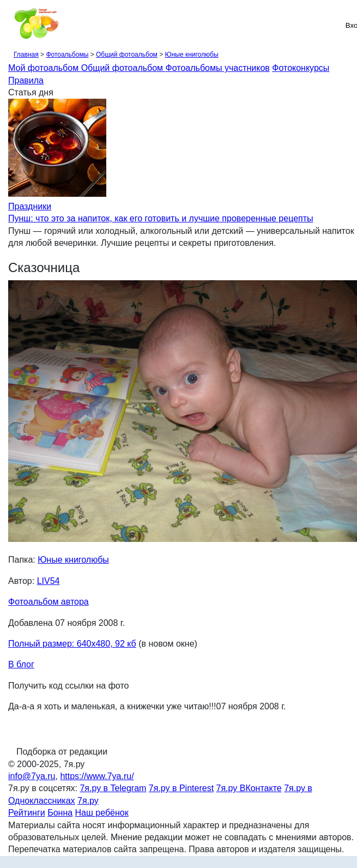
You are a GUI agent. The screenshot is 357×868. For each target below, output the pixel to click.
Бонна (60, 813)
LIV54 (49, 581)
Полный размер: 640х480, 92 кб (72, 644)
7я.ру (88, 801)
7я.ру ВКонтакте (249, 788)
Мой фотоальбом (45, 68)
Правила (26, 80)
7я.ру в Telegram (113, 788)
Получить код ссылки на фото (68, 686)
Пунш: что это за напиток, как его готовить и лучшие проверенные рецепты (161, 218)
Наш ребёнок (102, 813)
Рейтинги (27, 813)
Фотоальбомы (67, 55)
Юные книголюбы (192, 55)
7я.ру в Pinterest (181, 788)
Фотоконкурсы (301, 68)
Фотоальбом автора (49, 602)
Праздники (30, 206)
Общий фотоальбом (127, 55)
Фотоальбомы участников (218, 68)
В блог (21, 664)
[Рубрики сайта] (11, 25)
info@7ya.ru (32, 776)
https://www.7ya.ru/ (97, 776)
